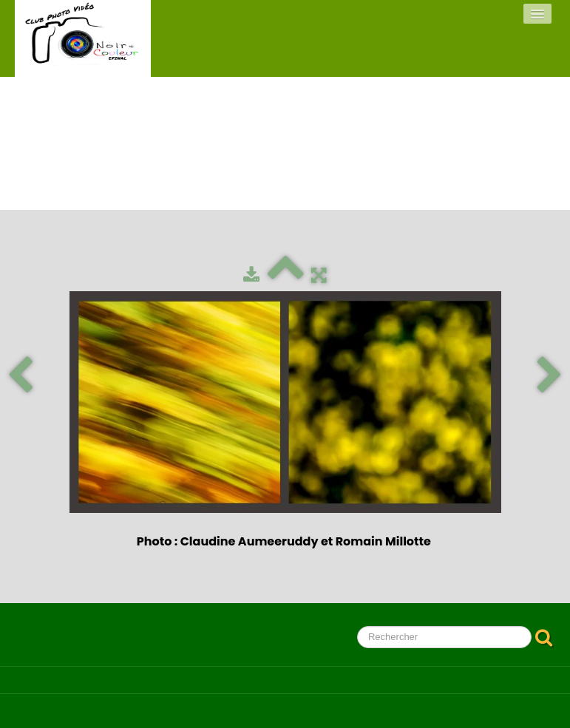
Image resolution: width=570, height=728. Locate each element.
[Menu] (537, 14)
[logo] (83, 38)
